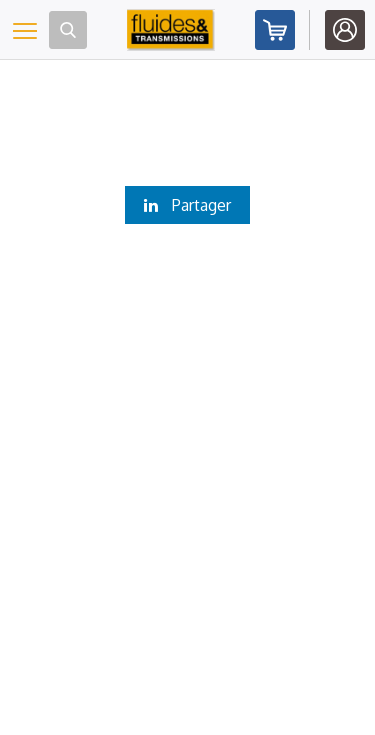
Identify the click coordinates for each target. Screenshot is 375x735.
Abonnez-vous (275, 30)
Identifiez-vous (345, 30)
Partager (187, 205)
